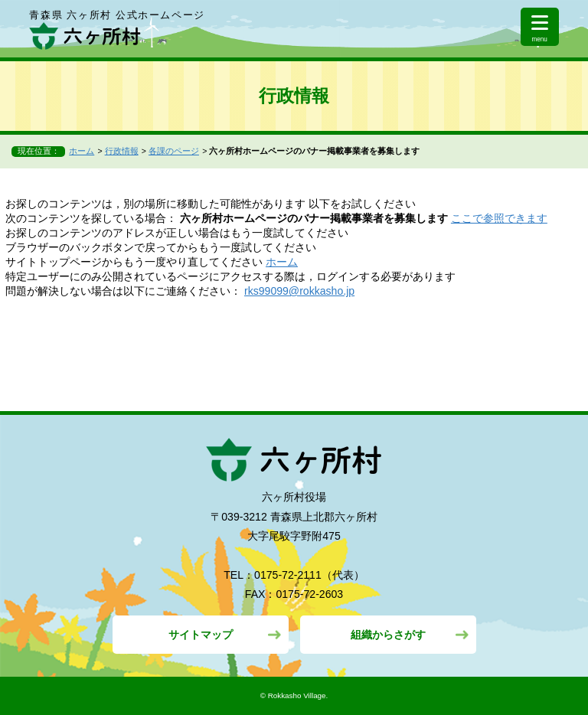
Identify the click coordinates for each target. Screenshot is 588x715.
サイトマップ (201, 635)
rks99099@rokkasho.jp (299, 291)
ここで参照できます (499, 218)
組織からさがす (388, 635)
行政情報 (122, 151)
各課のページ (174, 151)
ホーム (82, 151)
